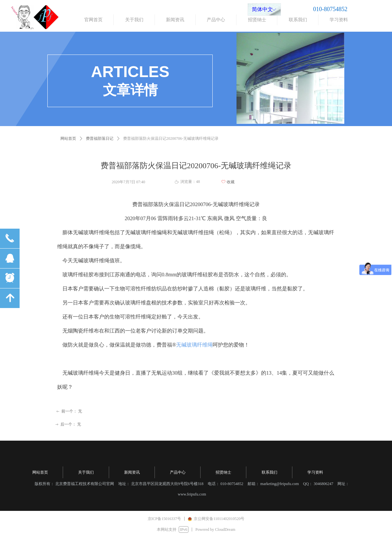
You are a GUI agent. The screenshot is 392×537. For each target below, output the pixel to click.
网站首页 (68, 138)
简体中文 (262, 9)
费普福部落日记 (100, 138)
